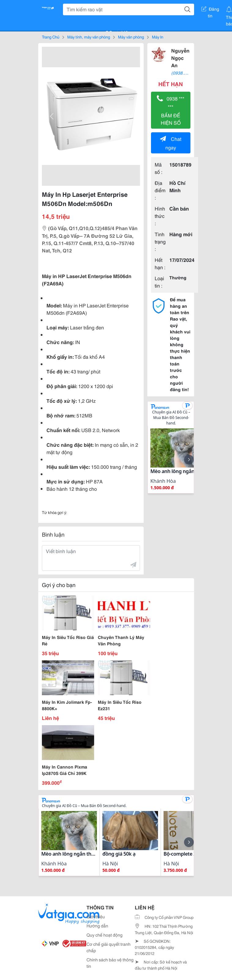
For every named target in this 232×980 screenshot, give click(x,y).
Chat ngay (171, 143)
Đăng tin (210, 10)
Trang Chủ (51, 37)
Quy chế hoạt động (105, 935)
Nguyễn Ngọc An (180, 58)
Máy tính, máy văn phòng (89, 37)
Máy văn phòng (131, 37)
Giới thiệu (96, 916)
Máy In (158, 37)
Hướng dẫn (97, 926)
